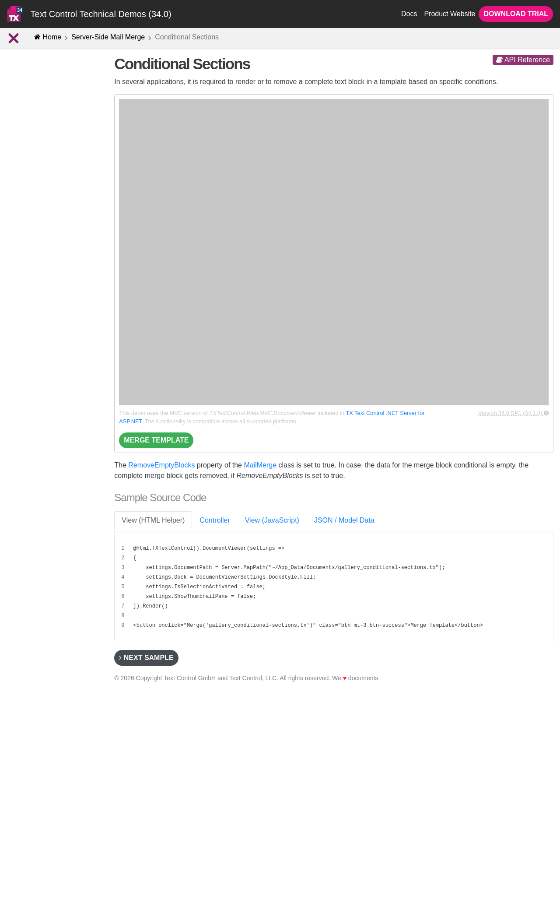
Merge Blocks (37, 214)
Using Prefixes (38, 317)
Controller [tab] (215, 520)
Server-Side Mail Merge (108, 37)
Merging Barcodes (43, 273)
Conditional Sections (49, 243)
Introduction (30, 170)
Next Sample (146, 658)
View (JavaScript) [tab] (272, 520)
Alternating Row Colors (50, 228)
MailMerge (260, 465)
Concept (25, 184)
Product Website (450, 14)
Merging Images (40, 288)
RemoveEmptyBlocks (161, 465)
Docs (409, 14)
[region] (335, 587)
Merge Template (156, 440)
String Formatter (40, 302)
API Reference (523, 60)
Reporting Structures (45, 199)
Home (48, 37)
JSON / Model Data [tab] (344, 520)
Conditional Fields (42, 258)
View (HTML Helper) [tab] (153, 520)
